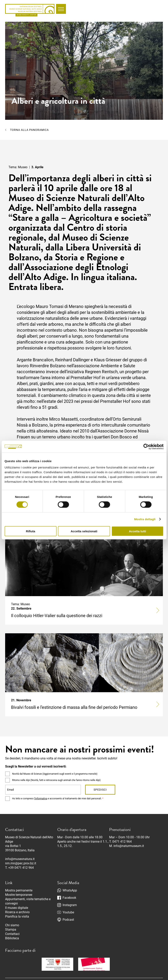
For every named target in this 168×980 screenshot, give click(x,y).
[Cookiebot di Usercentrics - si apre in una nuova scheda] (146, 447)
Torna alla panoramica (29, 130)
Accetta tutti (137, 531)
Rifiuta (31, 531)
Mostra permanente (19, 890)
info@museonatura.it (20, 859)
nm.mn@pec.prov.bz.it (21, 863)
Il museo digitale (17, 908)
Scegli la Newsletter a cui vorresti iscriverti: (36, 766)
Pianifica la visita (17, 916)
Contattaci (12, 934)
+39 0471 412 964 (21, 868)
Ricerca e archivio (17, 912)
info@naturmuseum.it (129, 846)
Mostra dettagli (145, 519)
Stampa (11, 929)
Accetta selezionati (84, 531)
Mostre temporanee (19, 895)
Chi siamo (12, 925)
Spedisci (100, 790)
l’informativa (41, 799)
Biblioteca (12, 938)
